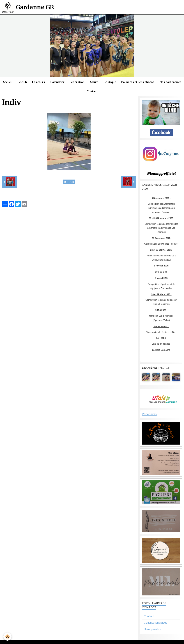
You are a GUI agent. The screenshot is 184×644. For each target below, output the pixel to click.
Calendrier (71, 82)
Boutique (124, 82)
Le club (36, 82)
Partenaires (149, 414)
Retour (69, 182)
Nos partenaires (84, 91)
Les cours (52, 82)
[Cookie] (8, 637)
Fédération (91, 82)
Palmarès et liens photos (152, 82)
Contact (106, 91)
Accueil (21, 82)
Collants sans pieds (155, 623)
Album (108, 82)
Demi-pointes (152, 629)
